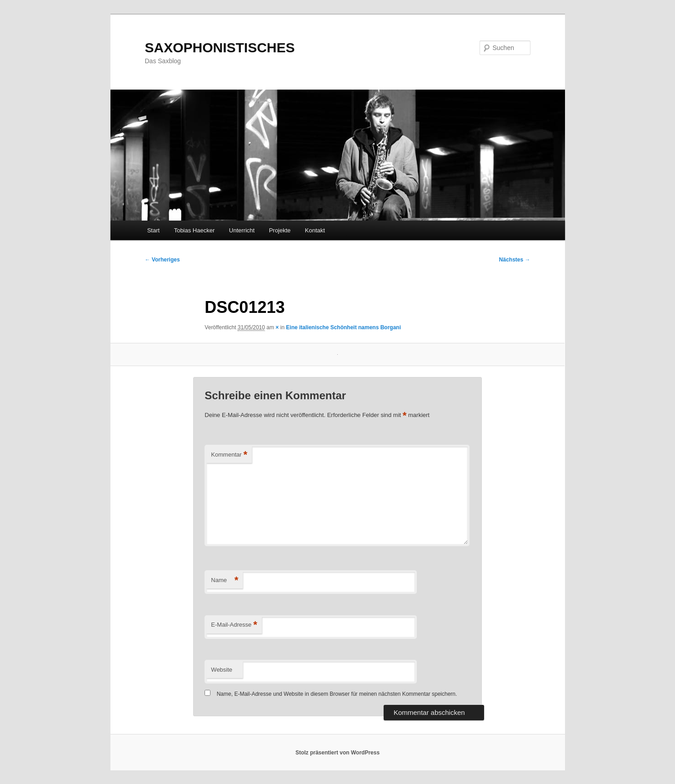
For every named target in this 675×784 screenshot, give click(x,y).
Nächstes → (515, 260)
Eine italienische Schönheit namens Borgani (343, 327)
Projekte (280, 230)
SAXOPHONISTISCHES (220, 48)
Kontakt (315, 230)
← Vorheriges (162, 260)
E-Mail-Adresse (234, 625)
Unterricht (242, 230)
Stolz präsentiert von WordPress (337, 753)
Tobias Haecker (195, 230)
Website (222, 670)
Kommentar (229, 455)
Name (225, 580)
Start (153, 230)
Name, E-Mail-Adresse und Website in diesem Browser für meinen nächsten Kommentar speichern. (337, 694)
